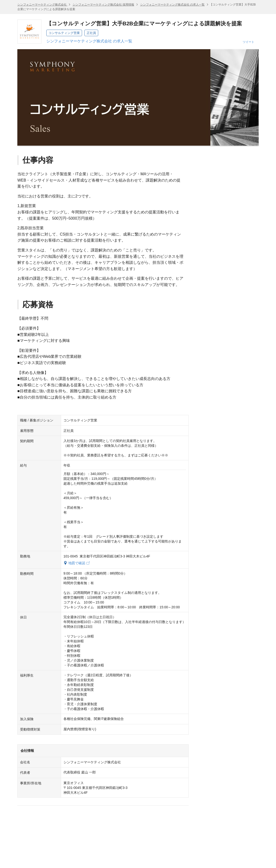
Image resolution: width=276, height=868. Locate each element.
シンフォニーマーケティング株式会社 (42, 5)
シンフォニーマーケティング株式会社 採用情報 (103, 5)
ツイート (248, 42)
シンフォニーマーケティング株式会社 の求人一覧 (172, 5)
